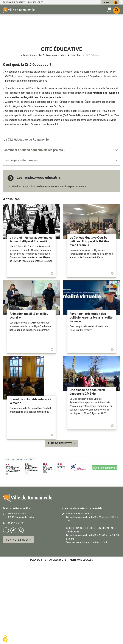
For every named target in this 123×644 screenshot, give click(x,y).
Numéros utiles (35, 2)
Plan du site (38, 560)
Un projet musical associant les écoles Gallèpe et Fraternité (31, 239)
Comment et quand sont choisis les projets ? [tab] (35, 150)
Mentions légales (81, 560)
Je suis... (110, 2)
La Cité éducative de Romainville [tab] (26, 140)
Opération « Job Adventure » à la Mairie (30, 401)
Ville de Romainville (31, 55)
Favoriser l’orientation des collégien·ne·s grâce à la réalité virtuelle (91, 317)
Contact (20, 2)
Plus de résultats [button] (60, 443)
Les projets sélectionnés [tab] (21, 160)
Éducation (76, 55)
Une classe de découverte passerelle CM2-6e (88, 392)
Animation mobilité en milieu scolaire (29, 316)
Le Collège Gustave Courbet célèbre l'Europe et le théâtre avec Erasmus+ (89, 241)
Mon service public (56, 55)
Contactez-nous (17, 540)
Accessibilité (58, 560)
